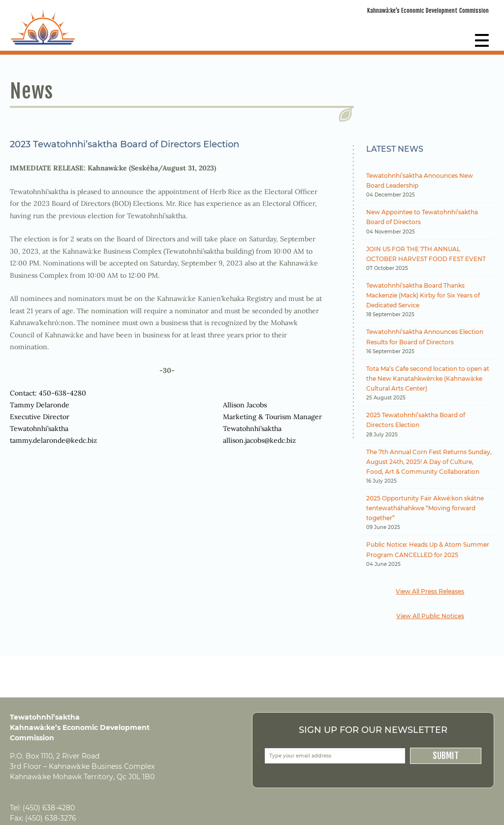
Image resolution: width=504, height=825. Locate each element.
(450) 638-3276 (51, 818)
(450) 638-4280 (49, 808)
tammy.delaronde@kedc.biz (53, 440)
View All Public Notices (430, 616)
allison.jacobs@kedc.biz (259, 440)
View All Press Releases (430, 591)
